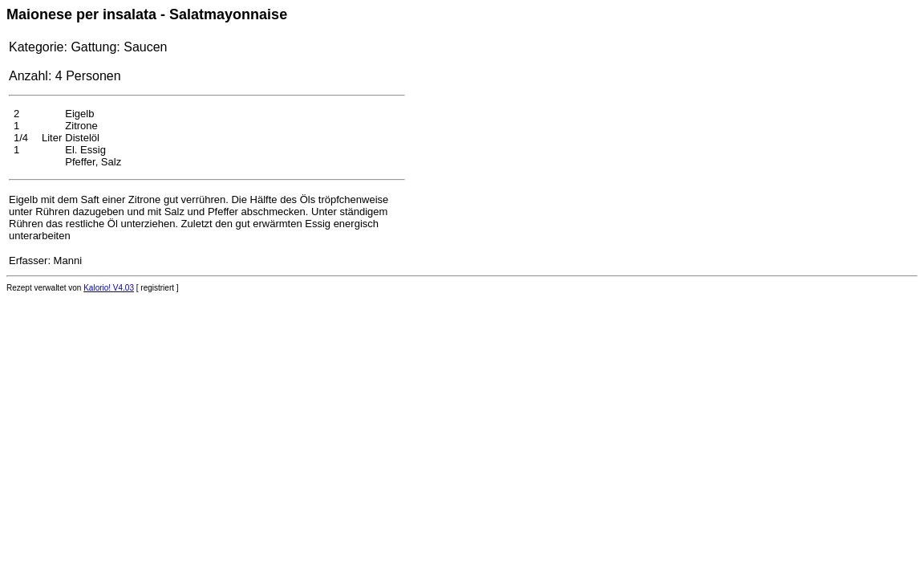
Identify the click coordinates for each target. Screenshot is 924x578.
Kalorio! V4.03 (109, 288)
